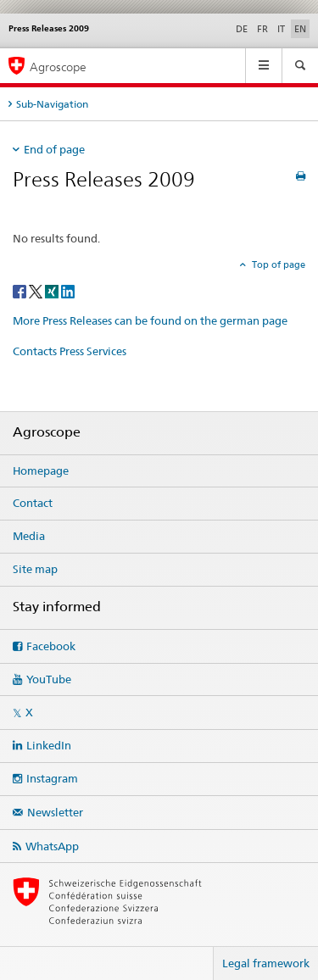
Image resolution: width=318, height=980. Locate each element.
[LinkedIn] (68, 290)
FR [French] (262, 29)
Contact (33, 503)
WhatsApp (52, 846)
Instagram (52, 778)
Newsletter (55, 812)
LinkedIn (49, 745)
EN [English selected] (300, 29)
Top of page (277, 264)
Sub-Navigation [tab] (52, 104)
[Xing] (53, 290)
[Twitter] (37, 290)
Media (29, 536)
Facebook (51, 646)
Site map (35, 569)
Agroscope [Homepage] (58, 67)
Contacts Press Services (70, 351)
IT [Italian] (281, 29)
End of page (54, 149)
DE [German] (242, 29)
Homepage (41, 471)
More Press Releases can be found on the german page (150, 320)
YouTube (49, 679)
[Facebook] (21, 290)
